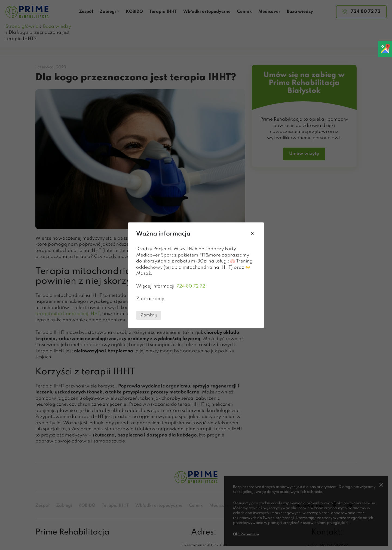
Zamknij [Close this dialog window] (149, 315)
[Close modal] (252, 234)
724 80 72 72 (191, 286)
